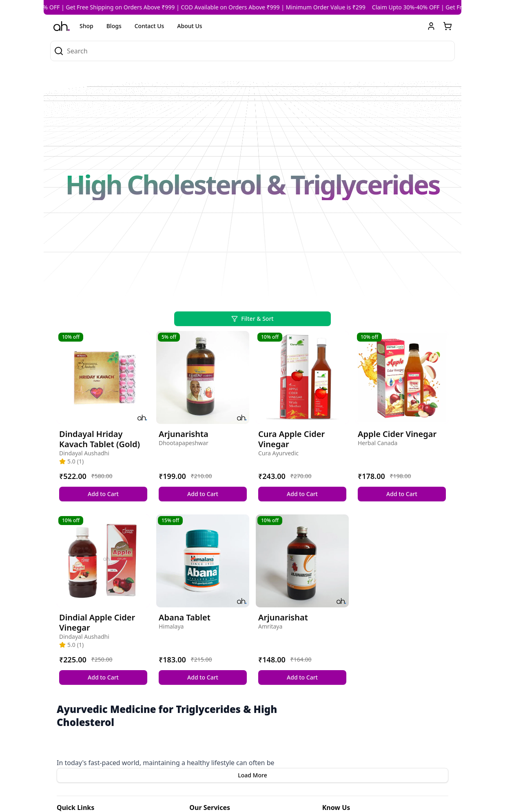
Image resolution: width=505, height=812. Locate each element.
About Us (189, 26)
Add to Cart (103, 494)
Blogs (114, 26)
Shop (86, 26)
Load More (252, 775)
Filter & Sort (252, 319)
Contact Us (150, 26)
